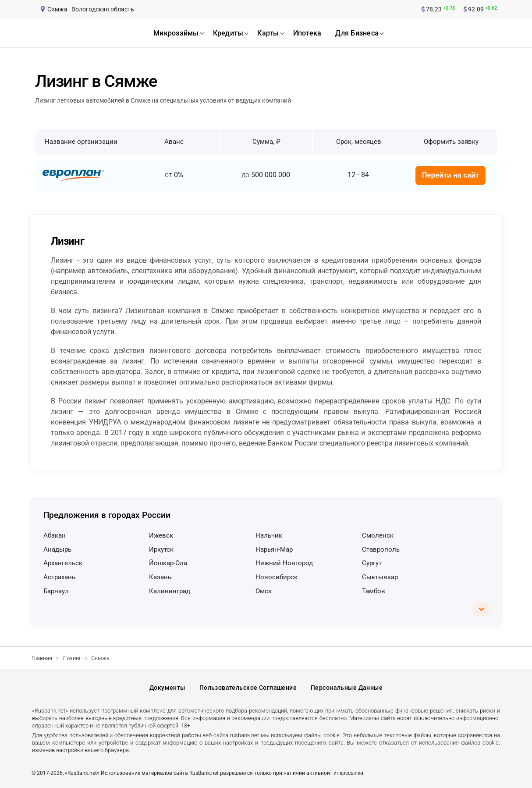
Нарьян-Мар (274, 549)
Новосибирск (277, 577)
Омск (264, 591)
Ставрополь (381, 549)
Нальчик (269, 535)
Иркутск (161, 549)
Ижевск (161, 535)
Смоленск (378, 535)
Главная (42, 658)
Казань (160, 577)
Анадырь (57, 549)
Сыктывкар (380, 577)
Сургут (372, 563)
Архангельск (63, 563)
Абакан (55, 535)
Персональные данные (347, 688)
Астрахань (59, 577)
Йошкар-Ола (168, 563)
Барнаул (56, 591)
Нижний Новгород (284, 563)
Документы (167, 688)
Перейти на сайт (450, 175)
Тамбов (374, 591)
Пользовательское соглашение (248, 688)
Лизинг (72, 658)
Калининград (170, 591)
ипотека (307, 33)
